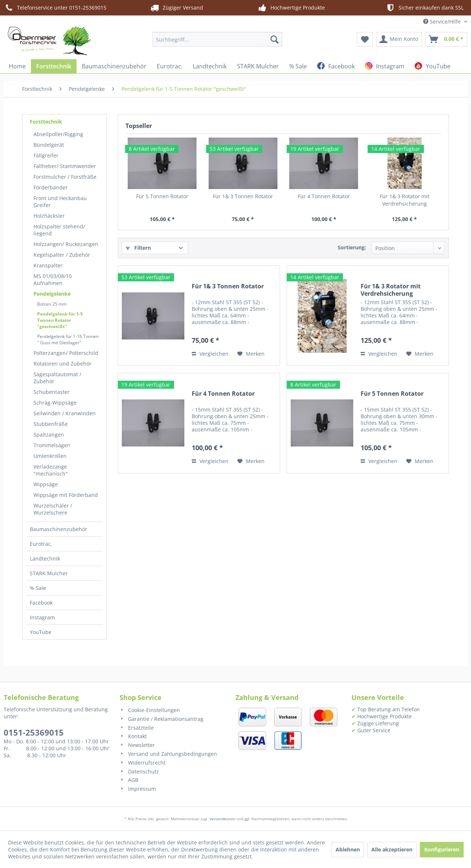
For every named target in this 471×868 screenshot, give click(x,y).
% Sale (38, 588)
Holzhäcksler (49, 216)
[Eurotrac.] (170, 66)
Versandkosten (222, 819)
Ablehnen (348, 849)
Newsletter (137, 745)
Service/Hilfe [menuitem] (443, 22)
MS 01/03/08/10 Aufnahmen (53, 280)
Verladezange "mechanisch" (51, 470)
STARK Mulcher (49, 573)
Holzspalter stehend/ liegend (59, 230)
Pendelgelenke (52, 294)
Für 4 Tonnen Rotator (324, 196)
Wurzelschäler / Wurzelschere (53, 509)
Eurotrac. (41, 544)
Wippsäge (46, 484)
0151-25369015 (34, 732)
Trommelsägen (52, 445)
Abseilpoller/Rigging (58, 134)
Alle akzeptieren (392, 849)
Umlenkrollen (50, 456)
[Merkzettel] (365, 39)
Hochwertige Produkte (291, 8)
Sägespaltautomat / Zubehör (57, 378)
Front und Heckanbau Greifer (60, 202)
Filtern (138, 248)
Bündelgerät (49, 145)
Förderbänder (51, 187)
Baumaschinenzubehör (59, 529)
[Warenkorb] (446, 39)
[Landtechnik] (210, 66)
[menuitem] (217, 39)
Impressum (138, 789)
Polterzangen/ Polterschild (66, 353)
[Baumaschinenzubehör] (114, 66)
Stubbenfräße (51, 424)
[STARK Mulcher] (258, 66)
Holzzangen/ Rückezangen (66, 244)
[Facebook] (336, 66)
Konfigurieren (442, 849)
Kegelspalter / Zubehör (62, 255)
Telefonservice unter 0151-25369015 (55, 8)
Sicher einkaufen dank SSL (424, 8)
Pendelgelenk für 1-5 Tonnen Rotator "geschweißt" (60, 320)
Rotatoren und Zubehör (63, 364)
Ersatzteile (137, 728)
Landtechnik (45, 558)
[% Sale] (298, 66)
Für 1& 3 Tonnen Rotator (243, 196)
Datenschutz (139, 771)
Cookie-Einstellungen (150, 710)
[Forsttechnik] (54, 66)
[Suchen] (275, 39)
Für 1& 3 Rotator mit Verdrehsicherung (405, 200)
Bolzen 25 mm (52, 304)
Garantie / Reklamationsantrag (162, 719)
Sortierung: (352, 247)
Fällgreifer (46, 155)
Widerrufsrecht (143, 763)
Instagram (42, 617)
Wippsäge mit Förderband (66, 495)
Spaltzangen (49, 435)
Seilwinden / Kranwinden (65, 413)
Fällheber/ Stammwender (65, 166)
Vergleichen (210, 354)
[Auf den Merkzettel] (251, 354)
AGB (129, 780)
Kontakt (133, 736)
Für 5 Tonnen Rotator (162, 196)
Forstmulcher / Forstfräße (65, 177)
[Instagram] (385, 66)
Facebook (41, 603)
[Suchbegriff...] (217, 39)
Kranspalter (48, 265)
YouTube (41, 632)
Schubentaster (52, 392)
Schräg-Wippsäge (55, 403)
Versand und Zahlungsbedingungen (168, 754)
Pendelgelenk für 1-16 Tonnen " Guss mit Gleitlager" (68, 339)
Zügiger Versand (176, 8)
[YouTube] (433, 66)
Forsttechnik (46, 122)
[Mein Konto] (399, 39)
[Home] (17, 66)
